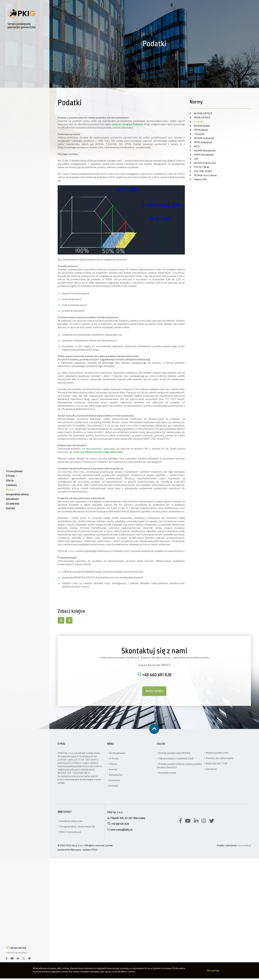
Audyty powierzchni (216, 753)
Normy (112, 769)
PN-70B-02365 (201, 171)
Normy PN (198, 179)
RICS (195, 146)
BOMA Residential (203, 150)
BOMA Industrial (202, 138)
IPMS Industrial (201, 142)
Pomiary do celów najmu (219, 758)
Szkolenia (114, 780)
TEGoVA (197, 134)
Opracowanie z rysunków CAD (175, 758)
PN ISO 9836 (199, 167)
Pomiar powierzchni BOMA (173, 753)
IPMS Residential (202, 154)
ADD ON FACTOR (215, 763)
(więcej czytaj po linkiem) (127, 124)
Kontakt (113, 786)
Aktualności (115, 775)
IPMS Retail (199, 130)
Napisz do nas (154, 691)
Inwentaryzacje (166, 772)
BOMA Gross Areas (203, 175)
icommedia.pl (244, 845)
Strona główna (116, 753)
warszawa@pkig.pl (120, 830)
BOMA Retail (200, 126)
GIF (194, 159)
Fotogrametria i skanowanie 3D (76, 826)
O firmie (113, 758)
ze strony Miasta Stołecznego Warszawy (98, 452)
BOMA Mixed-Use (203, 163)
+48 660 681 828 (16, 948)
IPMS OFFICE (200, 117)
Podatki (196, 121)
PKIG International (69, 832)
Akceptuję (213, 970)
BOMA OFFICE (201, 113)
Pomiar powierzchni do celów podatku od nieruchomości (179, 765)
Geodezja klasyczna (70, 821)
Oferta (112, 764)
